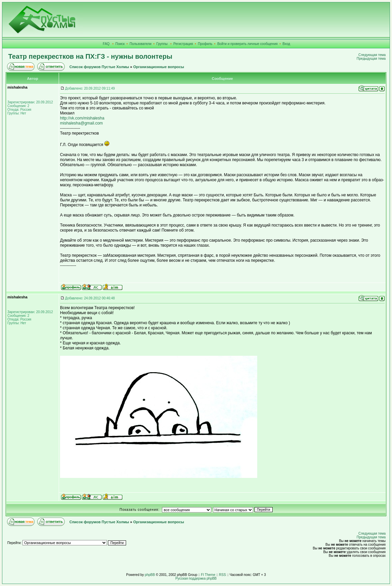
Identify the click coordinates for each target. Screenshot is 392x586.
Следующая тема (372, 55)
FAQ (106, 44)
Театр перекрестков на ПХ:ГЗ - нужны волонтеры (90, 56)
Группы (162, 44)
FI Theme (208, 575)
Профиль (205, 44)
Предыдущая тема (371, 59)
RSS (222, 575)
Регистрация (183, 44)
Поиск (120, 44)
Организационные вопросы (159, 67)
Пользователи (140, 44)
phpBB (150, 575)
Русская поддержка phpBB (196, 578)
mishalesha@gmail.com (81, 123)
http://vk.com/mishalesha (82, 118)
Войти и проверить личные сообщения (247, 44)
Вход (287, 44)
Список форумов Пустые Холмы (99, 67)
